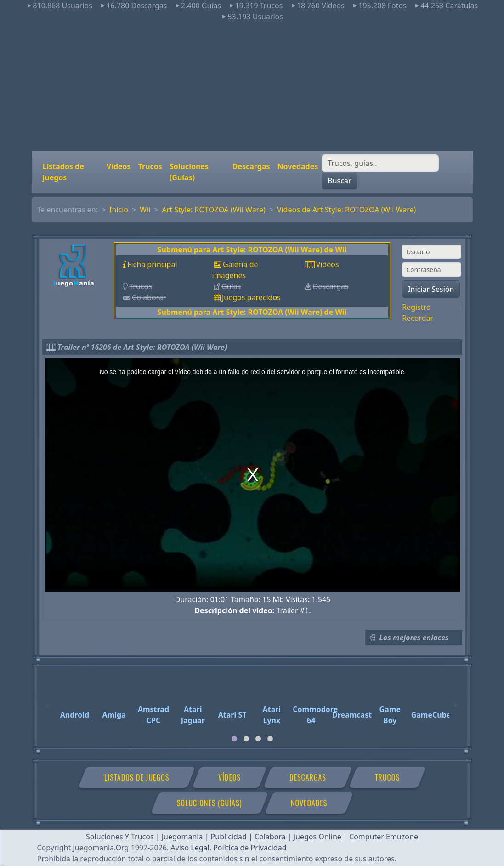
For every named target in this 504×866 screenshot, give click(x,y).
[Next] (456, 701)
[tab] (234, 739)
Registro (416, 307)
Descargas (251, 166)
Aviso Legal (190, 848)
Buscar (339, 181)
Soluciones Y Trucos (120, 837)
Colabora (270, 837)
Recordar (418, 318)
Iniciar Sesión (431, 289)
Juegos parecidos (251, 297)
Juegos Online (317, 837)
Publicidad (229, 837)
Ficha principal (152, 264)
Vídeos (119, 166)
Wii (145, 210)
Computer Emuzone (384, 837)
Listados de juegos (63, 172)
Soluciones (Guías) (189, 172)
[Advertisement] (252, 86)
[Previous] (48, 701)
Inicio (119, 210)
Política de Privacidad (250, 848)
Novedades (298, 166)
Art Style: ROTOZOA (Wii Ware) (213, 210)
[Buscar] (380, 163)
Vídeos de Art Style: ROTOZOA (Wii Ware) (346, 210)
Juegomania (182, 837)
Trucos (150, 166)
